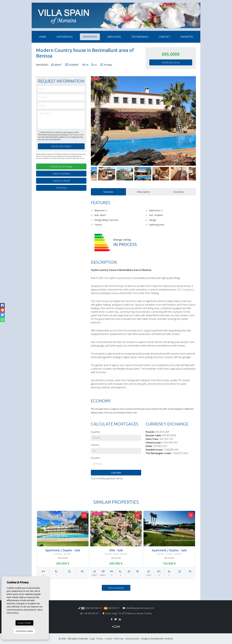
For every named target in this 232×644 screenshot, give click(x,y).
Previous (95, 121)
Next (192, 121)
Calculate (116, 473)
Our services (65, 37)
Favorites (187, 37)
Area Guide (114, 37)
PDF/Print (61, 188)
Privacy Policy (78, 135)
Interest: (95, 445)
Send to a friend (61, 181)
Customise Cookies (24, 631)
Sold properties (132, 639)
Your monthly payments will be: (107, 478)
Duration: (96, 458)
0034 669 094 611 (92, 608)
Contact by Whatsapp (61, 166)
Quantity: (95, 432)
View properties (116, 588)
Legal (92, 639)
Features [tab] (108, 192)
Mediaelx (169, 639)
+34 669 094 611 (90, 613)
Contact (165, 37)
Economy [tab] (178, 192)
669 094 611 (112, 608)
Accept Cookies (24, 623)
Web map (119, 639)
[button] (116, 464)
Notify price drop (171, 62)
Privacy (100, 639)
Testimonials (140, 37)
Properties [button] (90, 37)
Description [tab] (143, 192)
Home (43, 37)
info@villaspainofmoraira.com (138, 608)
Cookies (109, 639)
